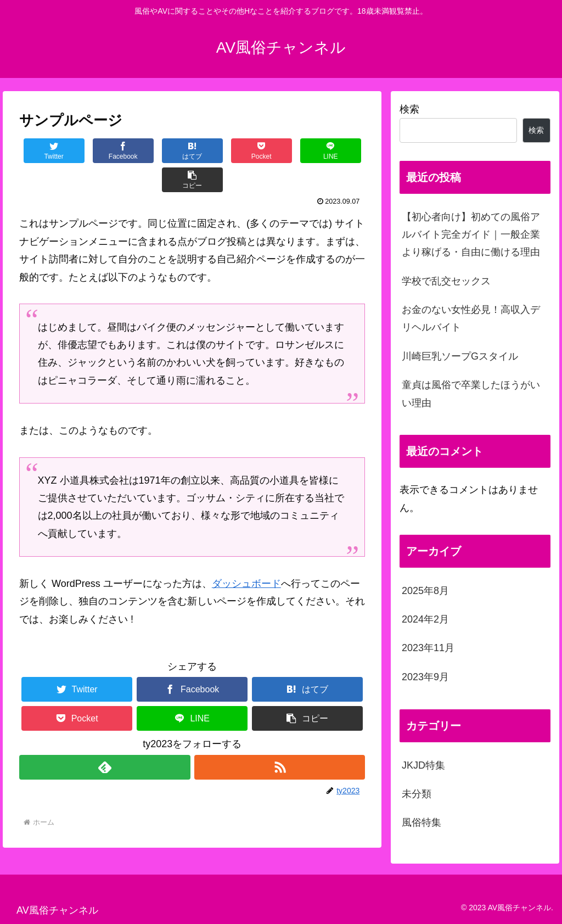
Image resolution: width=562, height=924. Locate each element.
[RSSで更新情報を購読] (280, 738)
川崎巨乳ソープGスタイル (460, 356)
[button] (336, 151)
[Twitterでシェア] (48, 151)
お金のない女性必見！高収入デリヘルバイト (471, 318)
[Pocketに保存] (221, 151)
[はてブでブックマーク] (163, 151)
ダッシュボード (246, 555)
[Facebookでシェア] (106, 151)
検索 (409, 109)
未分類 (417, 794)
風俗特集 (421, 822)
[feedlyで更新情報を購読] (105, 738)
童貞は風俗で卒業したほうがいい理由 (471, 394)
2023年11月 (428, 648)
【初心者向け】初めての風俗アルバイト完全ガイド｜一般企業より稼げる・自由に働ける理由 (471, 235)
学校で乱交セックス (446, 281)
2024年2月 (425, 619)
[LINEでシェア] (279, 151)
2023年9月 (425, 677)
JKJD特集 (423, 765)
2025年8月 (425, 591)
